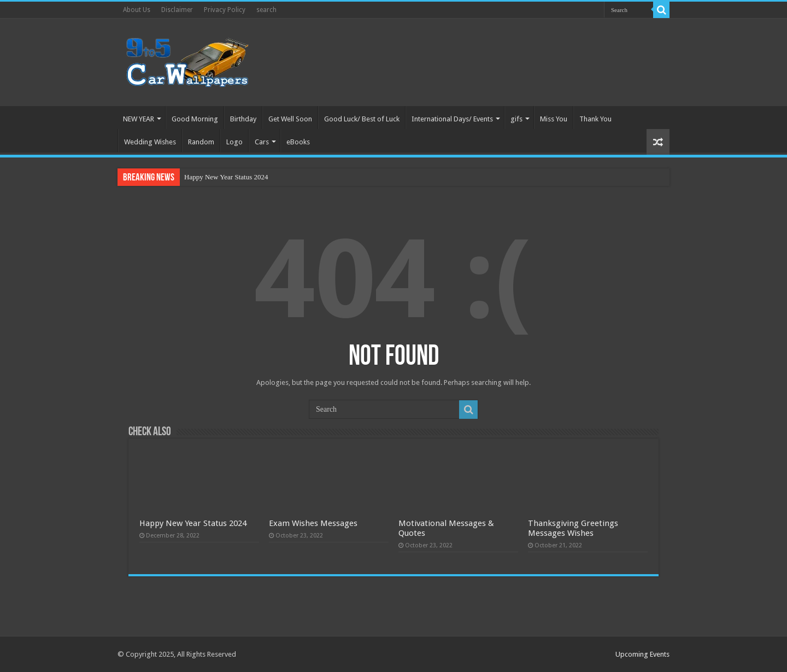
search (266, 10)
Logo (234, 142)
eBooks (298, 142)
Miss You (554, 119)
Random (201, 142)
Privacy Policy (225, 10)
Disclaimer (177, 10)
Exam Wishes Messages (313, 523)
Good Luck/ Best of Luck (362, 119)
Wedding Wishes (150, 142)
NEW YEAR (139, 119)
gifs (516, 119)
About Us (137, 10)
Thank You (595, 119)
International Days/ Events (452, 119)
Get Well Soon (290, 119)
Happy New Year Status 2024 (226, 177)
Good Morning (195, 119)
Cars (262, 142)
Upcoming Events (642, 654)
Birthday (243, 119)
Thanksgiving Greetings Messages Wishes (573, 528)
